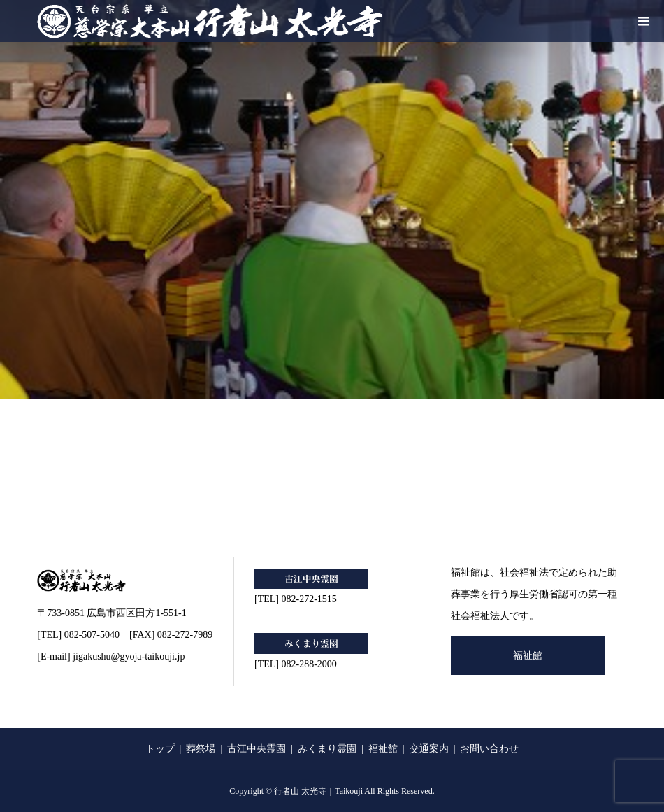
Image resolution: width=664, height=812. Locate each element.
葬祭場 (201, 749)
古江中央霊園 (257, 749)
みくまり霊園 (327, 749)
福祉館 (528, 656)
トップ (160, 749)
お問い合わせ (489, 749)
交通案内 (429, 749)
